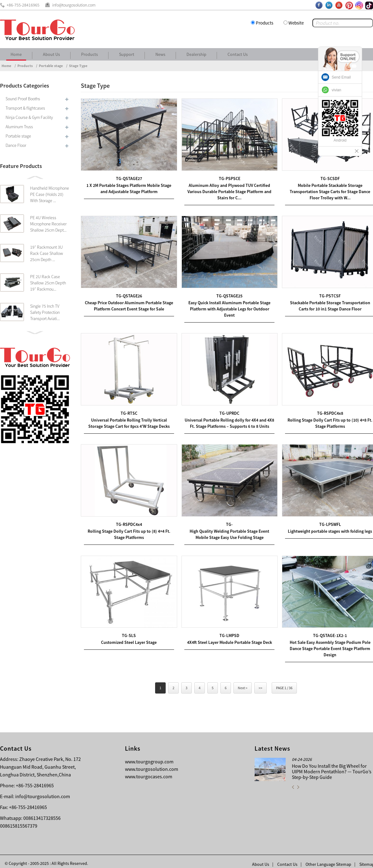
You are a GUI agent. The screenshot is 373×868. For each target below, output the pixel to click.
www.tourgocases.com (149, 771)
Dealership (196, 54)
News (160, 54)
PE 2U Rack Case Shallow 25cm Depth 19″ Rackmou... (48, 283)
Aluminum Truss (19, 127)
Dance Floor (16, 145)
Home (16, 54)
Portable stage (51, 66)
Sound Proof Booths (23, 99)
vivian (336, 90)
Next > (243, 682)
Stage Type (78, 66)
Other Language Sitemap (328, 859)
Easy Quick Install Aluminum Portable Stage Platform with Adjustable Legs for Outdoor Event (227, 306)
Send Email (341, 77)
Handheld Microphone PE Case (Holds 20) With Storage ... (50, 194)
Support (127, 54)
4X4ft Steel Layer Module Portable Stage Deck (227, 637)
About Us (51, 54)
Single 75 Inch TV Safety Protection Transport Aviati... (45, 312)
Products (265, 23)
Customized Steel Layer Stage (128, 637)
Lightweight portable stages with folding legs (326, 527)
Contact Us (238, 54)
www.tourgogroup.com (149, 756)
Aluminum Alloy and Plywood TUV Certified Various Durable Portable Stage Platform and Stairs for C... (227, 190)
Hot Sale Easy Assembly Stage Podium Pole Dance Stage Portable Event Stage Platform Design (326, 643)
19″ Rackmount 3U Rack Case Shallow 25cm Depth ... (47, 253)
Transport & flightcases (25, 108)
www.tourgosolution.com (152, 763)
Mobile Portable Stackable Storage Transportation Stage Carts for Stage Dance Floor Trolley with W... (326, 190)
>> (260, 682)
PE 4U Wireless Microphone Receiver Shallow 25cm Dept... (48, 224)
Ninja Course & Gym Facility (29, 117)
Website (296, 23)
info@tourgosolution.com (43, 791)
